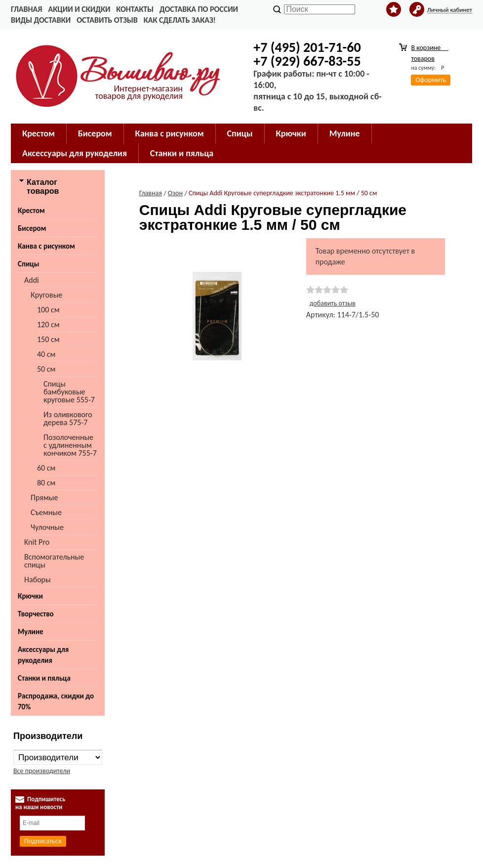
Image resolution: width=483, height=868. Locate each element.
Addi (32, 280)
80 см (46, 483)
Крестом (39, 133)
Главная (26, 9)
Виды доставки (41, 20)
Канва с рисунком (170, 133)
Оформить (431, 80)
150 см (48, 339)
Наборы (38, 580)
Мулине (345, 133)
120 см (48, 325)
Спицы (240, 133)
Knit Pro (37, 542)
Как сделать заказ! (180, 20)
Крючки (291, 133)
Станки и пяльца (182, 153)
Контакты (135, 9)
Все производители (42, 771)
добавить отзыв (333, 303)
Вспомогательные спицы (54, 561)
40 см (46, 354)
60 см (46, 468)
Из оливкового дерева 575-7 (68, 418)
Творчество (36, 614)
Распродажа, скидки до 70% (56, 701)
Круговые (46, 295)
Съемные (46, 512)
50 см (46, 369)
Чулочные (47, 527)
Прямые (44, 498)
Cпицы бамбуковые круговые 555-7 (69, 392)
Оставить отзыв (107, 20)
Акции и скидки (79, 9)
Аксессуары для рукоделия (75, 153)
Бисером (95, 133)
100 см (48, 310)
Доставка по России (199, 9)
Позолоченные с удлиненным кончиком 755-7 (70, 445)
